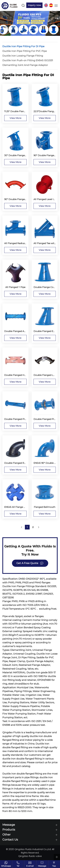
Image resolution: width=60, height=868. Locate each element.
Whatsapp (6, 866)
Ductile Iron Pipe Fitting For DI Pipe (23, 46)
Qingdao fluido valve (30, 856)
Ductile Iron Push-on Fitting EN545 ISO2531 (28, 60)
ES (51, 5)
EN (46, 5)
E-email (30, 866)
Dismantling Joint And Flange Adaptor (25, 65)
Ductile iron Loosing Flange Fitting (23, 56)
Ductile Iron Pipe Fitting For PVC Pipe (25, 51)
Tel (18, 866)
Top (54, 866)
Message (42, 866)
